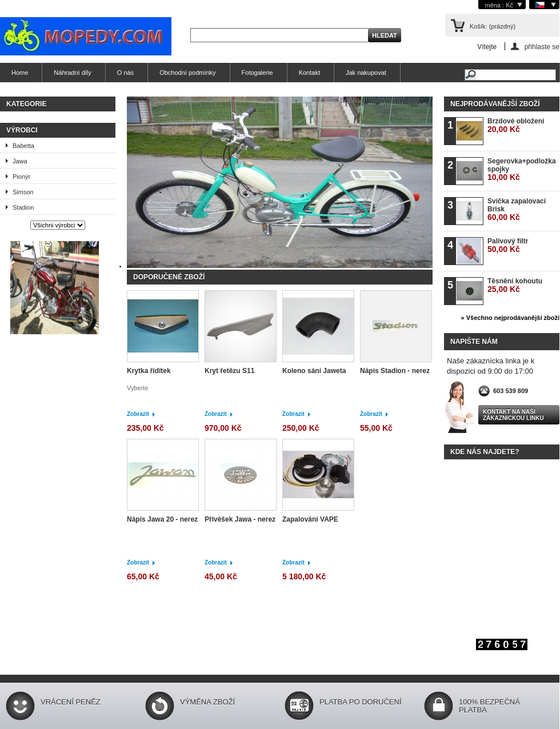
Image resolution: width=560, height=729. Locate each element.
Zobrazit (138, 414)
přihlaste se (542, 47)
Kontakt (309, 73)
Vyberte (138, 388)
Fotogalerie (257, 73)
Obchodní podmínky (187, 73)
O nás (125, 73)
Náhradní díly (72, 73)
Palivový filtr (508, 245)
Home (20, 73)
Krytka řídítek (149, 371)
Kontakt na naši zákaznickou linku (513, 415)
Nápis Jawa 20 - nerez (162, 519)
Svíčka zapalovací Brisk (517, 209)
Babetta (23, 146)
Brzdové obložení (516, 125)
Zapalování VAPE (310, 519)
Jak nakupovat (366, 73)
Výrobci (22, 130)
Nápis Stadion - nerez (395, 371)
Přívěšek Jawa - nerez (240, 519)
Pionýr (21, 177)
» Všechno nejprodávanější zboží (510, 318)
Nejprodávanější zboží (495, 104)
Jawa (20, 161)
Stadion (23, 207)
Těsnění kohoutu (515, 285)
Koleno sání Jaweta (314, 371)
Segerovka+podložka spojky (522, 169)
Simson (23, 192)
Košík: (493, 26)
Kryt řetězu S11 (229, 371)
